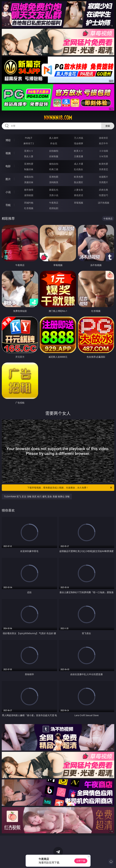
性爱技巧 (104, 195)
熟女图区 (79, 182)
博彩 (8, 140)
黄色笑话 (79, 195)
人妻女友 (79, 190)
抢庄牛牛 (104, 143)
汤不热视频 (104, 203)
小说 (8, 192)
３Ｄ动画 (104, 151)
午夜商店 (54, 203)
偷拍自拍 (54, 164)
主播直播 (79, 156)
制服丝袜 (29, 169)
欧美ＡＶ (79, 151)
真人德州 (54, 138)
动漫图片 (104, 177)
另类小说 (54, 195)
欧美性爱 (104, 164)
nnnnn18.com (58, 118)
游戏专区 (104, 138)
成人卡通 (79, 164)
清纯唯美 (54, 182)
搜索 (108, 126)
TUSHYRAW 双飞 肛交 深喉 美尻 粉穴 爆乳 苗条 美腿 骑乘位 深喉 (37, 496)
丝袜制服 (54, 156)
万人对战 (79, 138)
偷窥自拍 (29, 177)
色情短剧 (54, 208)
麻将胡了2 (29, 143)
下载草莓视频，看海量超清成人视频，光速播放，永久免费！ (70, 488)
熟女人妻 (29, 156)
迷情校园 (29, 195)
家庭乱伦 (54, 190)
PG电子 (29, 138)
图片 (8, 179)
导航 (8, 205)
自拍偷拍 (54, 151)
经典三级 (54, 169)
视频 (8, 153)
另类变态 (104, 169)
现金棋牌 (79, 143)
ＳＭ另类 (104, 156)
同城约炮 (29, 203)
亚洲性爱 (29, 164)
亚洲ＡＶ (29, 151)
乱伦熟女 (79, 169)
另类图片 (104, 182)
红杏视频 (29, 208)
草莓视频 (79, 203)
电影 (8, 166)
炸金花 (54, 143)
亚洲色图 (54, 177)
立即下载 (81, 861)
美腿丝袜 (29, 182)
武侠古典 (104, 190)
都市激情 (29, 190)
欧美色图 (79, 177)
